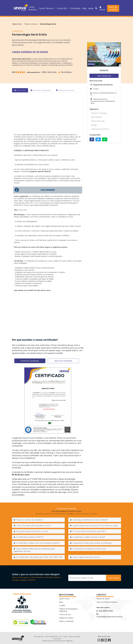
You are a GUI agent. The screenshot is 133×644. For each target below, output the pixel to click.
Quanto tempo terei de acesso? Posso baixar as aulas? (94, 525)
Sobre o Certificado (66, 621)
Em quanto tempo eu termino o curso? (31, 531)
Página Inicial (17, 24)
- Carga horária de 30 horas (100, 129)
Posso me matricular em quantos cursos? (32, 525)
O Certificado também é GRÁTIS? (29, 537)
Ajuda (91, 8)
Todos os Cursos (31, 24)
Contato (62, 605)
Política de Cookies (66, 618)
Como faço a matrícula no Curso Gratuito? (89, 520)
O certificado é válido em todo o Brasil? (87, 537)
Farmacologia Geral (48, 24)
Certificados (75, 8)
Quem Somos (65, 599)
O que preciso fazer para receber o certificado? (91, 543)
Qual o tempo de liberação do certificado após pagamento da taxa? (34, 550)
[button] (96, 8)
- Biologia (94, 125)
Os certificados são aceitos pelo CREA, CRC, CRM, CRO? (38, 557)
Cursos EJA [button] (62, 8)
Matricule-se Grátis (113, 8)
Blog (84, 8)
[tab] (20, 90)
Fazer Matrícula (104, 76)
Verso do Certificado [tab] (63, 361)
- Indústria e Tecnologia (99, 113)
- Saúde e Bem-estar (98, 121)
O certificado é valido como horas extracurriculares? (37, 543)
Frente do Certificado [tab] (30, 361)
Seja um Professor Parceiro (107, 602)
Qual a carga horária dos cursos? (85, 557)
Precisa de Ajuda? (103, 599)
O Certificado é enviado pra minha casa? (88, 549)
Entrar (102, 8)
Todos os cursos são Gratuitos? (28, 520)
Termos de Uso (65, 614)
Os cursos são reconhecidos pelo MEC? (88, 531)
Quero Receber (114, 578)
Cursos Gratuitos (33, 8)
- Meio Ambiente (96, 117)
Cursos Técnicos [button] (46, 8)
